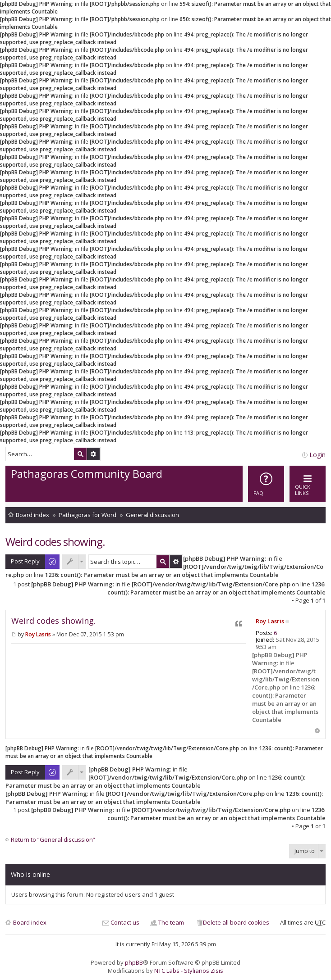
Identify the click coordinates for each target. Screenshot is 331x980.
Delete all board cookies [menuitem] (236, 922)
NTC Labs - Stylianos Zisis (189, 971)
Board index (32, 515)
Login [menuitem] (317, 455)
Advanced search (93, 454)
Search (80, 454)
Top (317, 731)
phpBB (134, 962)
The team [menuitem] (171, 922)
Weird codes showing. (55, 542)
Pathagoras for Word (87, 515)
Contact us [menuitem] (125, 922)
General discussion (152, 515)
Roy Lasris (270, 621)
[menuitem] (266, 484)
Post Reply (25, 561)
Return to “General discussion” (53, 840)
